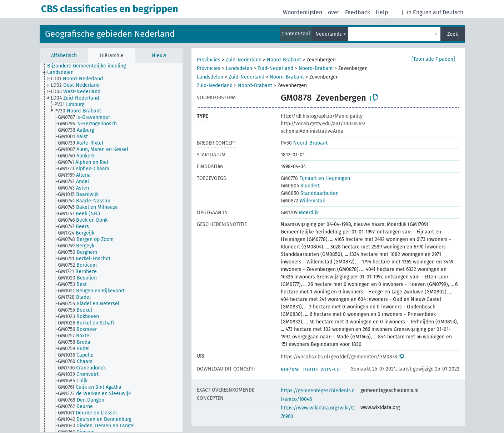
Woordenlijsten (303, 12)
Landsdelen (239, 68)
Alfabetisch (64, 56)
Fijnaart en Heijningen (315, 178)
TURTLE (311, 370)
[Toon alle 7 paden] (433, 59)
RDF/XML (291, 370)
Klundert (300, 186)
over (334, 12)
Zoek (453, 34)
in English (419, 12)
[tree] (111, 248)
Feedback (358, 12)
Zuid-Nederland (244, 60)
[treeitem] (89, 66)
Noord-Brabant (284, 60)
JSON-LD (330, 370)
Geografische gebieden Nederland (110, 34)
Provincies (209, 60)
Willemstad (303, 201)
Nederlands (329, 34)
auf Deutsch (448, 12)
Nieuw (159, 56)
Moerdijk (300, 213)
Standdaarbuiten (310, 193)
